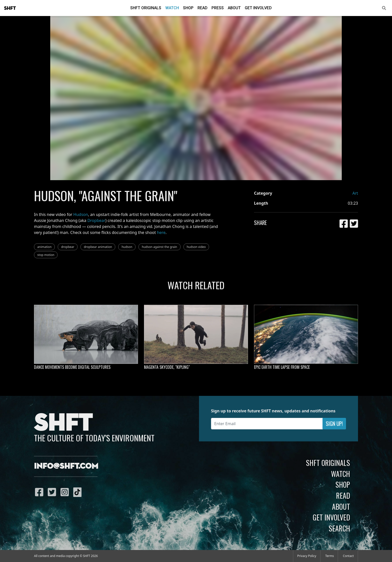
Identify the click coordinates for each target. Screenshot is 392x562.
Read (202, 8)
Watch (172, 8)
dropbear (68, 247)
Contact (348, 556)
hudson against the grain (159, 247)
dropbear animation (98, 247)
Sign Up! (334, 424)
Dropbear (96, 220)
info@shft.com (66, 466)
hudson (127, 247)
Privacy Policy (307, 556)
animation (44, 247)
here (161, 232)
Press (218, 8)
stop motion (46, 255)
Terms (330, 556)
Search (339, 528)
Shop (188, 8)
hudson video (196, 247)
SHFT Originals (146, 8)
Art (355, 193)
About (234, 8)
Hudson (81, 214)
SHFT (10, 8)
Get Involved (258, 8)
